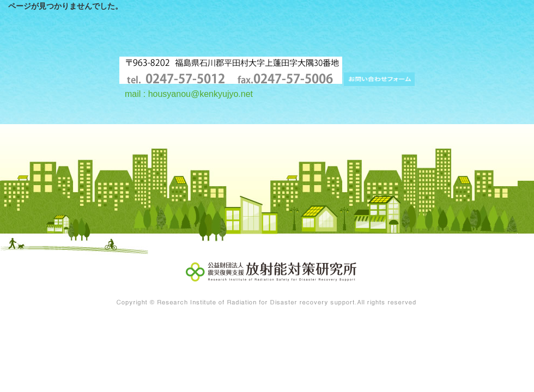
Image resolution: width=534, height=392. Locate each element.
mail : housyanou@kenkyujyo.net (189, 94)
